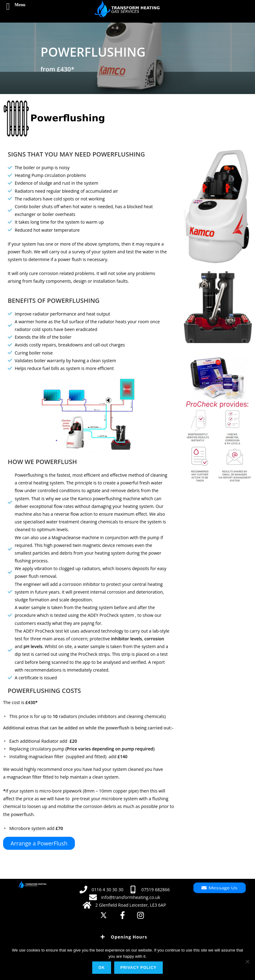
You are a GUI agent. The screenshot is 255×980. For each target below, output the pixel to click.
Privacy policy (138, 968)
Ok (102, 968)
